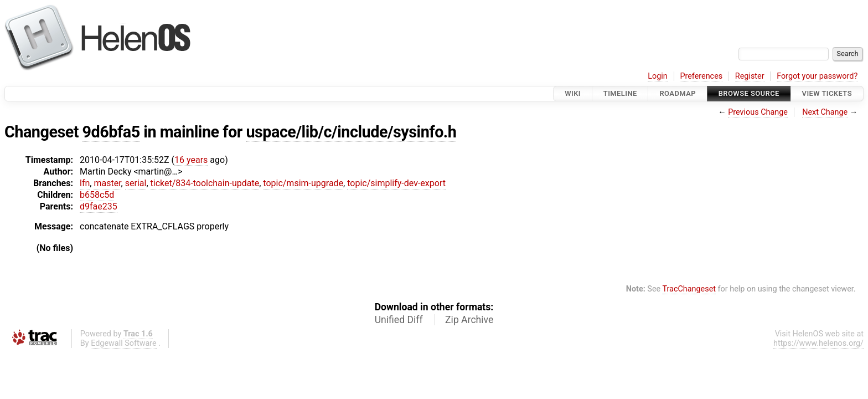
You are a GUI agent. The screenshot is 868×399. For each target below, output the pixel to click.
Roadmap (678, 93)
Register (750, 76)
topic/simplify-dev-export (396, 183)
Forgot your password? (817, 76)
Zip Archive (469, 320)
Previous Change (758, 112)
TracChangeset (689, 289)
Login (658, 76)
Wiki (573, 93)
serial (136, 183)
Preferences (701, 76)
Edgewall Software (124, 343)
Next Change (825, 112)
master (107, 183)
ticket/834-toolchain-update (205, 183)
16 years (191, 160)
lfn (85, 183)
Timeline (620, 93)
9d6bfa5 (111, 132)
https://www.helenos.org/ (818, 343)
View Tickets (827, 93)
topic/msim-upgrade (303, 183)
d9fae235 (99, 206)
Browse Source (749, 93)
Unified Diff (399, 320)
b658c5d (97, 195)
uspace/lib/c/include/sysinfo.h (351, 132)
